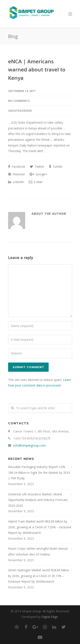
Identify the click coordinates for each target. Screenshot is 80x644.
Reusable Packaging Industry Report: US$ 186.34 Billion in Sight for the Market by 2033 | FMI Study (39, 472)
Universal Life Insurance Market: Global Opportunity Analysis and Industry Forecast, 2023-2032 (38, 500)
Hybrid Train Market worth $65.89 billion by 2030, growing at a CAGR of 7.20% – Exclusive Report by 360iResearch (40, 527)
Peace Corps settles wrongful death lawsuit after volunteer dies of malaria (38, 551)
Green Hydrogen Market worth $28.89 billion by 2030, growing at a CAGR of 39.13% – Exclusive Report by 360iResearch (39, 576)
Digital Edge (50, 617)
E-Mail (36, 182)
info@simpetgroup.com (29, 445)
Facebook (17, 167)
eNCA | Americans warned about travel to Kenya (37, 70)
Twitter (37, 167)
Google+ (39, 174)
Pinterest (17, 174)
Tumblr (56, 167)
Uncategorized (20, 111)
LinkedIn (16, 182)
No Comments (19, 101)
